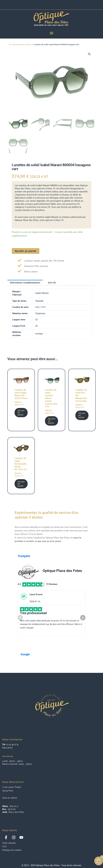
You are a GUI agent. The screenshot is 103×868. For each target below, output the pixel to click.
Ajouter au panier (26, 251)
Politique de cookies (12, 850)
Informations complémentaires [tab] (25, 283)
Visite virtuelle (9, 843)
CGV (4, 847)
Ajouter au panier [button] (21, 413)
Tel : (4, 744)
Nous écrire (7, 748)
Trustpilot (24, 557)
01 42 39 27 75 (12, 744)
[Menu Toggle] (52, 33)
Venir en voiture (10, 798)
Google (25, 655)
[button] (89, 54)
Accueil (12, 44)
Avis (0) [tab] (52, 283)
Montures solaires (24, 44)
